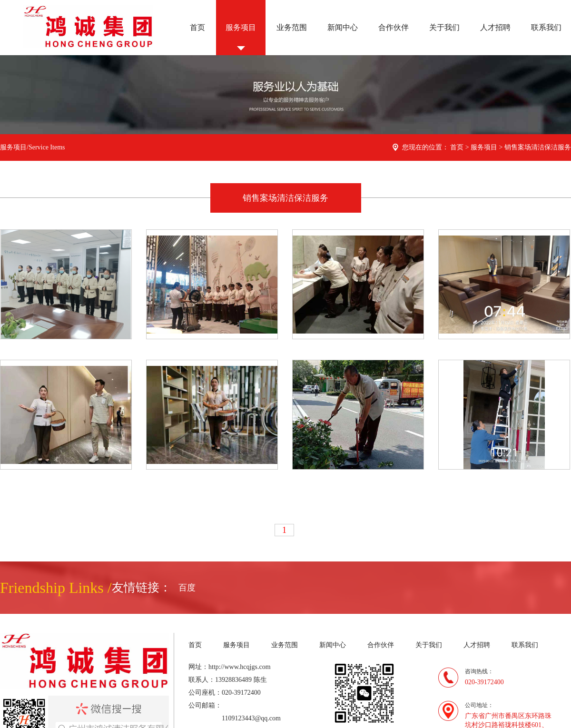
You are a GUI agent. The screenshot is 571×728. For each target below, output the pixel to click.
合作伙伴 (394, 27)
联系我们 (546, 27)
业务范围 (292, 27)
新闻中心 (343, 27)
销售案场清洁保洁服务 (538, 147)
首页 (197, 27)
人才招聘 (495, 27)
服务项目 (241, 27)
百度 (187, 588)
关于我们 (444, 27)
